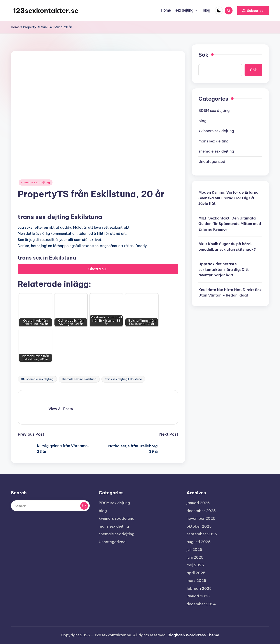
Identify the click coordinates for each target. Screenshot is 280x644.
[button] (253, 11)
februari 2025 (199, 588)
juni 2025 (195, 557)
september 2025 (202, 534)
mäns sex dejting (213, 141)
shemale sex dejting (36, 182)
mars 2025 (196, 581)
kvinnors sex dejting (216, 131)
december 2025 (201, 511)
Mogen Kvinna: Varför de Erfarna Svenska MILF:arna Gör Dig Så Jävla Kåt (228, 198)
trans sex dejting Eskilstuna (123, 379)
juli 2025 (194, 549)
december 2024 (201, 604)
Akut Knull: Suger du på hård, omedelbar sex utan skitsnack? (227, 247)
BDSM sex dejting (214, 111)
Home (15, 27)
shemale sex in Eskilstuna (79, 379)
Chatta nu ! (98, 269)
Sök (203, 55)
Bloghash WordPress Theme (193, 635)
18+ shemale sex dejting (37, 379)
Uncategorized (212, 161)
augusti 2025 (199, 542)
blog (202, 121)
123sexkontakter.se (46, 11)
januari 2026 (198, 503)
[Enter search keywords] (50, 506)
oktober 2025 (199, 526)
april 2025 (196, 573)
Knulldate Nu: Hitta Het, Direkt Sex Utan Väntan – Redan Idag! (230, 293)
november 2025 (201, 518)
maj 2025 (195, 565)
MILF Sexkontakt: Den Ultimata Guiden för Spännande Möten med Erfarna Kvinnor (230, 224)
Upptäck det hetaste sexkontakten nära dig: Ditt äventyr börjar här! (224, 269)
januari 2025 (198, 596)
